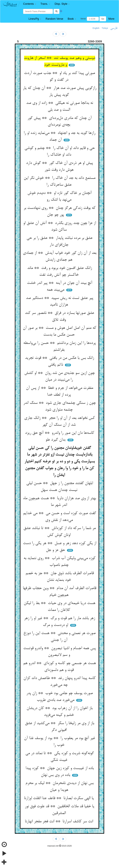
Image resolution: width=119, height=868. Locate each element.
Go (103, 19)
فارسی (114, 28)
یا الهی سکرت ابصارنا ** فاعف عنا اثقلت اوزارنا (60, 798)
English (96, 28)
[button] (30, 4)
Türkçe (105, 28)
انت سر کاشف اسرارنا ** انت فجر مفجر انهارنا (60, 822)
